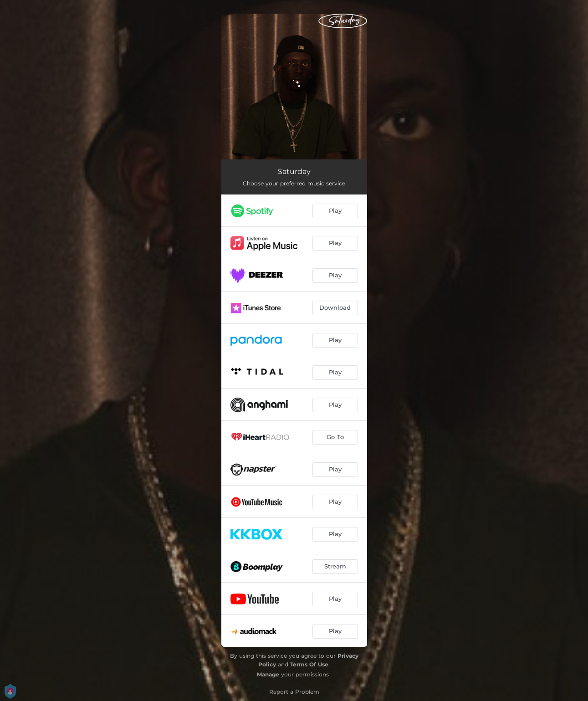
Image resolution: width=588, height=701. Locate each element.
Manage (268, 674)
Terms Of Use (309, 664)
